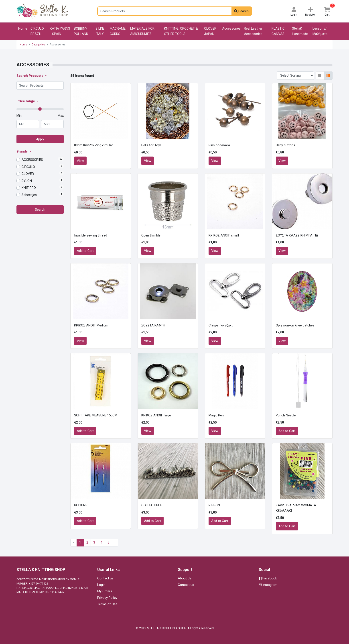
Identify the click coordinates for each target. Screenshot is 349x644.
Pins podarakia (219, 145)
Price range (26, 101)
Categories (38, 45)
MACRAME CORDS (118, 31)
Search (241, 11)
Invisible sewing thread (91, 235)
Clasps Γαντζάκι (221, 325)
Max (61, 116)
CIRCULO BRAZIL (37, 31)
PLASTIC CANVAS (278, 31)
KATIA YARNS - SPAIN (60, 31)
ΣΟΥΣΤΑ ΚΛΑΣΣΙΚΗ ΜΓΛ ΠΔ (297, 235)
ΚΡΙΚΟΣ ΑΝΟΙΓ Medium (91, 325)
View (80, 161)
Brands (22, 151)
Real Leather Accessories (253, 31)
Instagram (268, 585)
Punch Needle (286, 415)
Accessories (231, 29)
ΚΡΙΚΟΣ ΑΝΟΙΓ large (156, 415)
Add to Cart (85, 251)
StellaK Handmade (300, 31)
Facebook (268, 578)
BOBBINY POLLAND (81, 31)
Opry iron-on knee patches (295, 325)
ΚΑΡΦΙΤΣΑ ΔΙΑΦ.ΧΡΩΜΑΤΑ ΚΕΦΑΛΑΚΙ (296, 508)
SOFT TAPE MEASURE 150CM (96, 415)
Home (23, 29)
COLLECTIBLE (152, 505)
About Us (185, 578)
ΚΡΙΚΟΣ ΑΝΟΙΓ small (224, 235)
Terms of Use (107, 604)
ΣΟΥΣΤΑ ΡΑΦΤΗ (153, 325)
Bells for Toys (151, 145)
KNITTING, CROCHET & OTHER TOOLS (181, 31)
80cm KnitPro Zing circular (93, 145)
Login (101, 585)
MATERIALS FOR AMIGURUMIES (142, 31)
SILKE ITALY (100, 31)
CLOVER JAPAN (210, 31)
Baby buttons (285, 145)
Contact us (105, 578)
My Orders (105, 591)
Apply (40, 139)
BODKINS (81, 505)
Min (19, 116)
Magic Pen (216, 415)
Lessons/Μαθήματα (320, 31)
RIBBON (214, 505)
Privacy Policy (107, 598)
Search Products (30, 76)
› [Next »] (115, 542)
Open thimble (151, 235)
